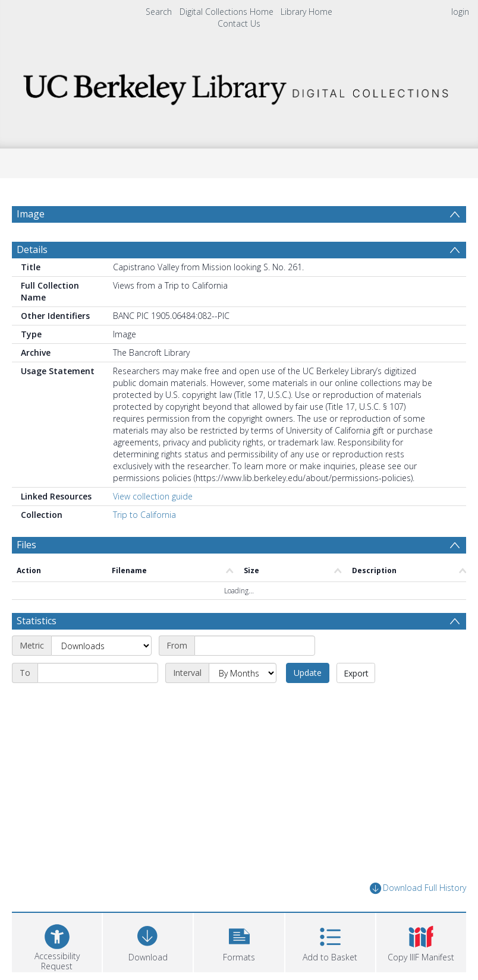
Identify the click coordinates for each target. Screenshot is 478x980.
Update (308, 701)
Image (31, 214)
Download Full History (418, 917)
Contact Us (239, 23)
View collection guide (153, 525)
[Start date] (255, 674)
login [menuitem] (460, 12)
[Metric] (101, 674)
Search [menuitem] (159, 12)
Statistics (37, 649)
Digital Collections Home (227, 12)
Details (32, 278)
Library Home (306, 12)
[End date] (98, 701)
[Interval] (243, 701)
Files (26, 573)
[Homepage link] (239, 86)
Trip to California (144, 543)
